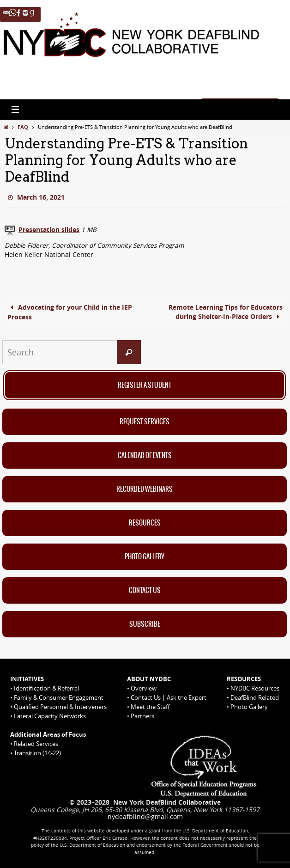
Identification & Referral (46, 688)
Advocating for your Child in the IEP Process (70, 312)
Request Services (145, 422)
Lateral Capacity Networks (50, 716)
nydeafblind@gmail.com (145, 816)
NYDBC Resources (255, 688)
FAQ (23, 127)
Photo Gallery (145, 557)
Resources (145, 523)
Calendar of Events (145, 456)
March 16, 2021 (41, 197)
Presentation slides (49, 230)
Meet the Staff (150, 707)
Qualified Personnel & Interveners (60, 707)
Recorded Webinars (145, 489)
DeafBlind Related (255, 697)
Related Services (36, 744)
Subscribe (145, 624)
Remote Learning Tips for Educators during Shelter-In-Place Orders (226, 312)
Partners (142, 716)
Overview (144, 688)
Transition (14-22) (37, 753)
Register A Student (145, 385)
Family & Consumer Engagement (59, 697)
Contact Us (145, 591)
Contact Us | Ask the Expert (169, 697)
